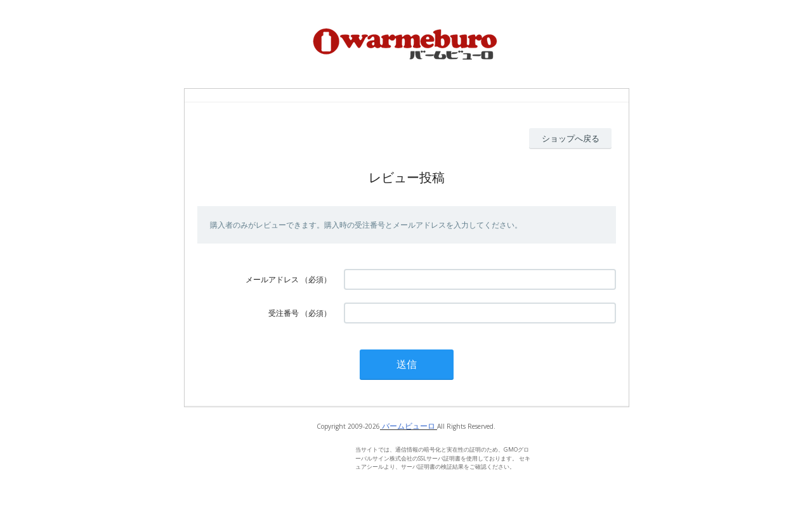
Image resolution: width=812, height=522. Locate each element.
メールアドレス (272, 279)
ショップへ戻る (571, 138)
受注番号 (284, 313)
